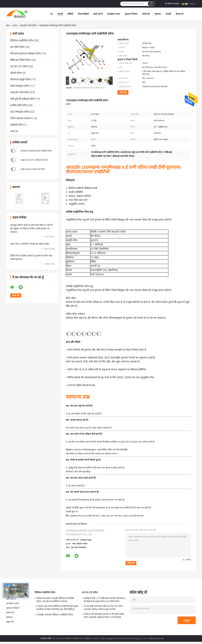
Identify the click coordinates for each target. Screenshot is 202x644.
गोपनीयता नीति (46, 638)
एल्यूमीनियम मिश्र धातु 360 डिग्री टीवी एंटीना (84, 516)
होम (8, 25)
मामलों (168, 14)
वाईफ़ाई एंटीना (17, 125)
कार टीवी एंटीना (17, 47)
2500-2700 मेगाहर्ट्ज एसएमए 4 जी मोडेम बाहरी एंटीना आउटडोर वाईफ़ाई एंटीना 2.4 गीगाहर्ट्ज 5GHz (104, 616)
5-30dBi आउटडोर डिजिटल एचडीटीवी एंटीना (55, 615)
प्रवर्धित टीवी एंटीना (19, 105)
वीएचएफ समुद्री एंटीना (20, 79)
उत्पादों (60, 14)
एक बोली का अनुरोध (172, 4)
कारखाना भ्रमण (114, 14)
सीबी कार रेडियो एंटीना (21, 60)
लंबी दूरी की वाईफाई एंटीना (22, 99)
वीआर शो (180, 14)
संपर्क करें (146, 14)
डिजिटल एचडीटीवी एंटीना (22, 41)
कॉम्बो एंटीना (16, 73)
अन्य (12, 131)
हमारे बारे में (98, 14)
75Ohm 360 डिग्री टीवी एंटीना (133, 516)
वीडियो (70, 14)
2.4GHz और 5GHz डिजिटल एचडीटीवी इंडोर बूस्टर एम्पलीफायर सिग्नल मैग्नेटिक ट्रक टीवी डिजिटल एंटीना (57, 608)
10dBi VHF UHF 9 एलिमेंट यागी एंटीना (34, 160)
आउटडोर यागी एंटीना (28, 25)
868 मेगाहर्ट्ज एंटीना (20, 86)
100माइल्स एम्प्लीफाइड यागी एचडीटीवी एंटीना (36, 151)
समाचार (158, 14)
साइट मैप (10, 622)
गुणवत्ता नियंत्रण (131, 14)
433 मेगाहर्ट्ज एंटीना (20, 112)
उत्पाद (15, 25)
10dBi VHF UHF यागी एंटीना (111, 516)
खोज (151, 4)
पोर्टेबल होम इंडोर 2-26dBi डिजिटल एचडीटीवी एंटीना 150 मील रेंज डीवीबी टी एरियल (55, 600)
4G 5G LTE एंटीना (19, 66)
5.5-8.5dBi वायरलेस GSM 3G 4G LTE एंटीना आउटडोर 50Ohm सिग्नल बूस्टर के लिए (103, 608)
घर (52, 14)
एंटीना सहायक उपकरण (21, 118)
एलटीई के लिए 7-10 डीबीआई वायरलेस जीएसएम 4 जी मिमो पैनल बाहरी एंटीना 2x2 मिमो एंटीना (105, 600)
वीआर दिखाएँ (83, 14)
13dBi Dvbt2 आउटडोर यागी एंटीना (33, 169)
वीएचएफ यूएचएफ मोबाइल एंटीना (26, 53)
